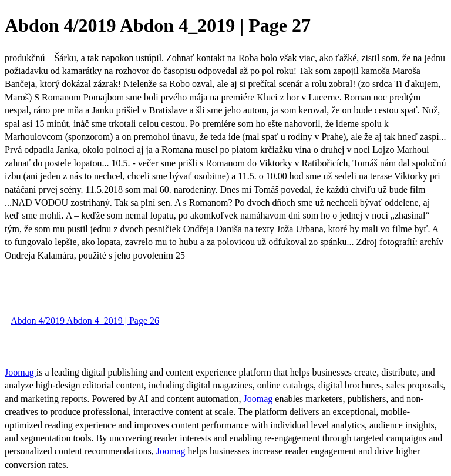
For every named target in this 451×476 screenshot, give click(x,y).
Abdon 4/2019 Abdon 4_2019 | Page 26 (85, 321)
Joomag (21, 372)
